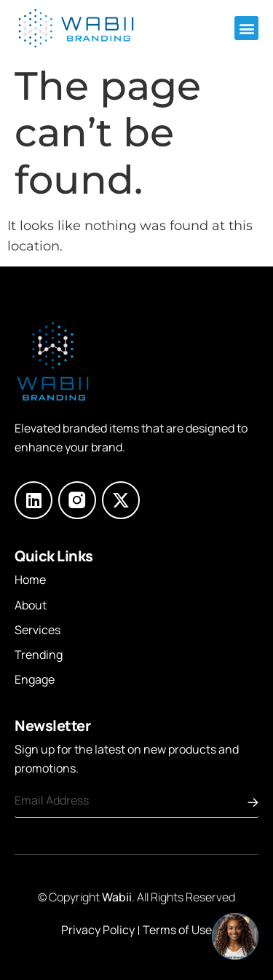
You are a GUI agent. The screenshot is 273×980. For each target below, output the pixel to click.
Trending (39, 655)
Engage (35, 679)
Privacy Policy (98, 930)
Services (37, 630)
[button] (246, 28)
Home (30, 580)
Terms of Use (177, 930)
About (31, 605)
